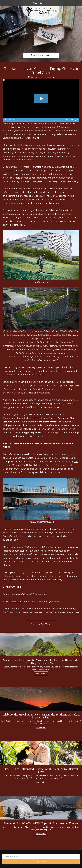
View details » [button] (41, 673)
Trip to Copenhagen (41, 55)
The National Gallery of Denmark (38, 465)
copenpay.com (10, 540)
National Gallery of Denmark (54, 210)
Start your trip (41, 862)
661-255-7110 (40, 3)
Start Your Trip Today (41, 624)
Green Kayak (49, 469)
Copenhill (62, 469)
